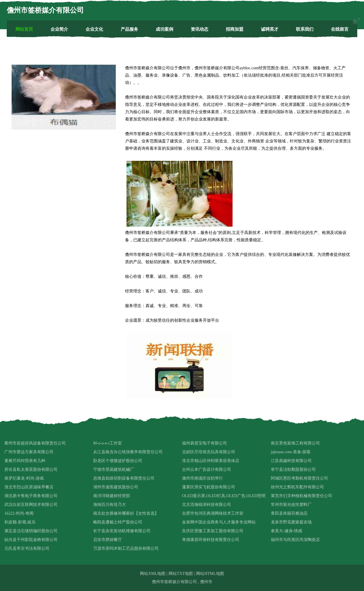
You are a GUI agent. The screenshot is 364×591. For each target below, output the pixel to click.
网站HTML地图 (210, 574)
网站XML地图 (153, 574)
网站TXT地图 (181, 574)
